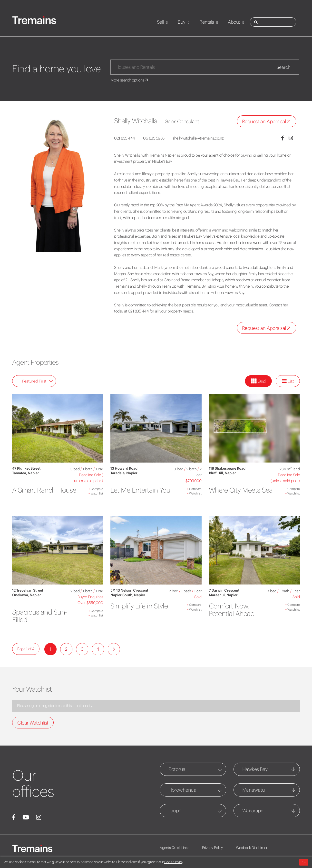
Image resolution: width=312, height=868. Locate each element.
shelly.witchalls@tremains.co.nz (198, 138)
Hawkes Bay (255, 769)
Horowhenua (182, 790)
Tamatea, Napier (26, 473)
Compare (96, 489)
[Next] (114, 649)
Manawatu (254, 790)
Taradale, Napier (124, 473)
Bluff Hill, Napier (222, 473)
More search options (130, 80)
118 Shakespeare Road (227, 468)
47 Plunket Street (26, 468)
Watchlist (96, 493)
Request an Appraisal (268, 122)
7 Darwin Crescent (224, 590)
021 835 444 (125, 138)
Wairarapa (253, 811)
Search (283, 67)
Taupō (175, 811)
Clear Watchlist (33, 723)
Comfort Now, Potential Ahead (232, 610)
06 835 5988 (154, 138)
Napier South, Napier (128, 595)
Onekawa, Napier (27, 595)
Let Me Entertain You (140, 490)
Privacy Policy (213, 848)
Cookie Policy (174, 862)
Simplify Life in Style (139, 606)
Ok (304, 862)
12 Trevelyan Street (28, 590)
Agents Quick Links (174, 848)
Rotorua (177, 769)
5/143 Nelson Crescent (129, 590)
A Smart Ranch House (44, 490)
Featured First (38, 381)
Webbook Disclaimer (252, 848)
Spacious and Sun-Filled (40, 616)
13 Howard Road (124, 468)
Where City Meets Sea (241, 490)
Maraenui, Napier (223, 595)
